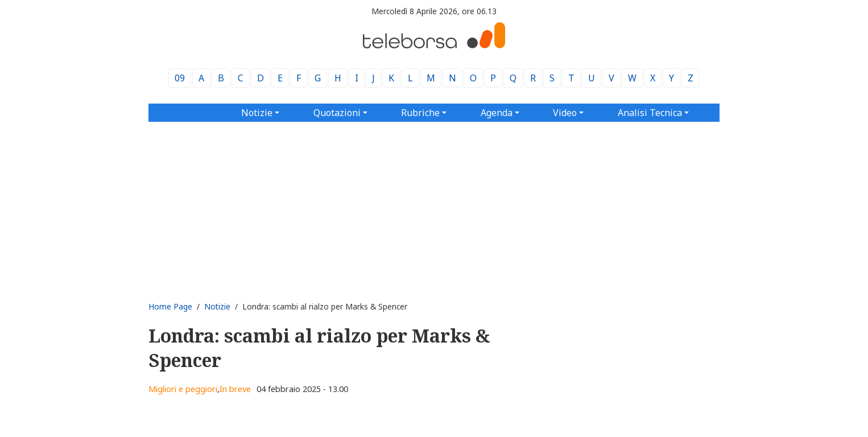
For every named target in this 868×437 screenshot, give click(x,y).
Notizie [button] (257, 113)
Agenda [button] (497, 113)
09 (180, 78)
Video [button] (565, 113)
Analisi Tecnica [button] (650, 113)
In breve (235, 389)
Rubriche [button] (420, 113)
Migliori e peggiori (183, 389)
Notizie (217, 306)
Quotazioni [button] (337, 113)
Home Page (170, 306)
